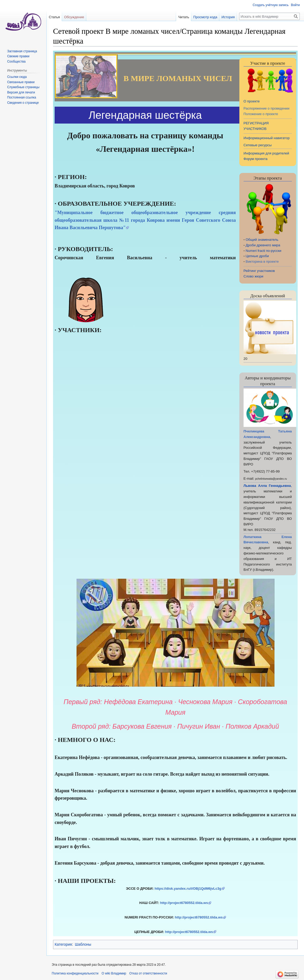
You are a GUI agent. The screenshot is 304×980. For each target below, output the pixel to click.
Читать (184, 17)
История (228, 17)
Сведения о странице (23, 103)
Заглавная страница (22, 51)
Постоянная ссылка (22, 97)
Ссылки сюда (17, 77)
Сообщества (16, 62)
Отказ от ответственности (148, 973)
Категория (63, 944)
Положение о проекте (261, 114)
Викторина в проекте (262, 262)
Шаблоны (83, 944)
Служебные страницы (23, 87)
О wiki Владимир (114, 973)
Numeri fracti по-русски (263, 251)
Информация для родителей (266, 153)
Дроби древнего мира (263, 245)
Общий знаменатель (262, 240)
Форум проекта (256, 159)
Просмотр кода (205, 17)
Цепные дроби (257, 256)
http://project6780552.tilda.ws (184, 903)
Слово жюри (253, 276)
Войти (295, 5)
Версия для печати (21, 92)
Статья (54, 17)
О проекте (252, 101)
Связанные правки (21, 82)
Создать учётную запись (270, 5)
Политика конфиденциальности (75, 973)
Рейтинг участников (259, 271)
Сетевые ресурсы (258, 145)
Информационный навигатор (267, 138)
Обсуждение (74, 17)
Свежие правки (18, 56)
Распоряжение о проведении (267, 108)
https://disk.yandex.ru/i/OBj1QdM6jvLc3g (188, 889)
